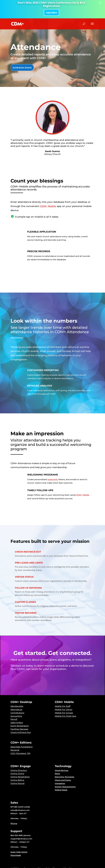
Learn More (51, 12)
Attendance (16, 710)
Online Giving (17, 774)
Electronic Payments (65, 777)
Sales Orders (17, 723)
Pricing (14, 823)
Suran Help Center (19, 852)
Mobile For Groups (64, 713)
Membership (17, 706)
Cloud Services (62, 770)
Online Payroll (17, 783)
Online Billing (17, 780)
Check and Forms (63, 780)
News (57, 774)
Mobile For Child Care (65, 716)
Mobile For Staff (63, 706)
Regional (15, 750)
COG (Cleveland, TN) (20, 753)
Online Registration (20, 777)
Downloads (16, 855)
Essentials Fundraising (22, 747)
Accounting (16, 716)
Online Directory (19, 770)
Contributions (17, 713)
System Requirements (65, 787)
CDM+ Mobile (48, 206)
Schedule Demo (22, 67)
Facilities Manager (19, 729)
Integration (60, 783)
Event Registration (20, 726)
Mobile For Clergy (64, 710)
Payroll (14, 719)
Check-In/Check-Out (21, 732)
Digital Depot (61, 790)
